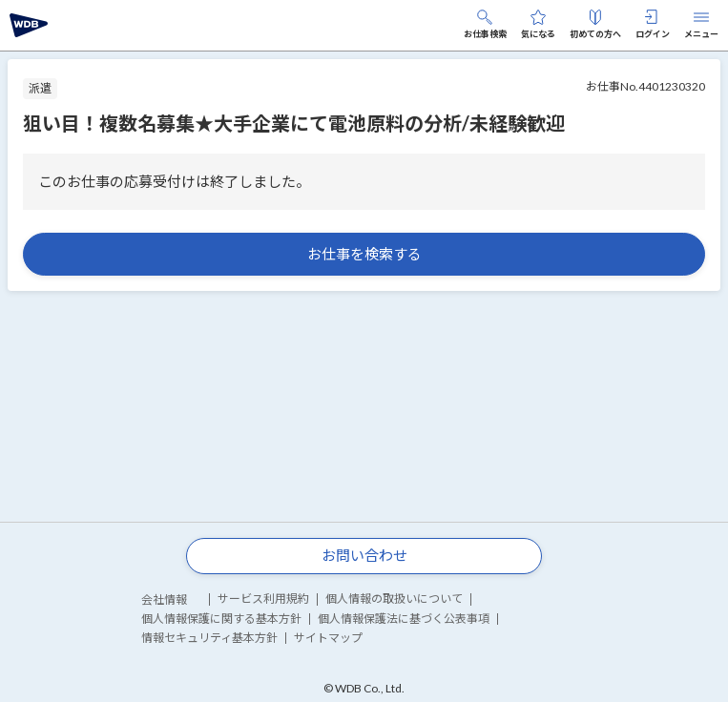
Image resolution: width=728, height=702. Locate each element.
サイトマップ (328, 638)
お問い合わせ (364, 555)
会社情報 (164, 599)
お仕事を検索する (364, 254)
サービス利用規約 (263, 599)
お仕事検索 (485, 24)
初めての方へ (595, 24)
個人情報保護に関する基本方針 (221, 619)
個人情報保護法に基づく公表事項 (404, 619)
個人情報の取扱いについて (394, 599)
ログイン (653, 24)
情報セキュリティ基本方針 (209, 638)
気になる (538, 24)
